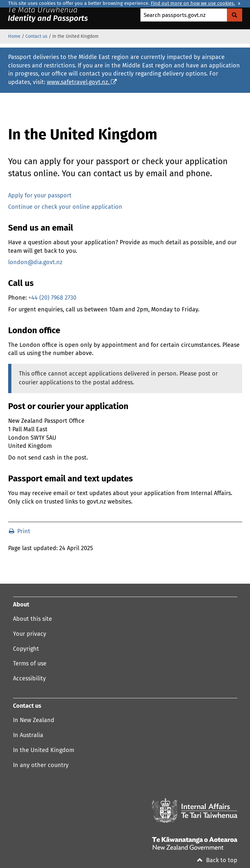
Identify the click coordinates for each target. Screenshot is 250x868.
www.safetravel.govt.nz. (82, 82)
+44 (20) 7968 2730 (52, 298)
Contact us (36, 36)
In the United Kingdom (44, 750)
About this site (33, 619)
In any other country (41, 765)
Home (14, 36)
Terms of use (30, 664)
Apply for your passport (40, 196)
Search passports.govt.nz (175, 15)
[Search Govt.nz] (235, 15)
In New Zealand (34, 720)
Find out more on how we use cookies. (193, 4)
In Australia (28, 735)
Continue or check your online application (65, 207)
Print (20, 531)
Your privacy (30, 634)
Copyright (26, 649)
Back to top (217, 861)
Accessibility (29, 679)
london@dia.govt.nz (35, 263)
